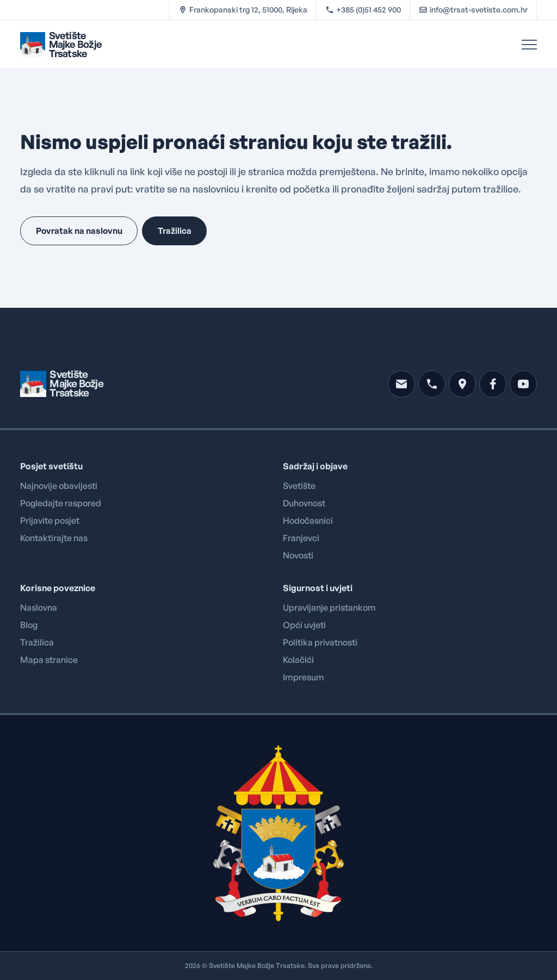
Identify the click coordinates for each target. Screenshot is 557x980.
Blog (29, 625)
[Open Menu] (529, 45)
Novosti (298, 555)
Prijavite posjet (50, 520)
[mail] (401, 384)
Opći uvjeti (304, 625)
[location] (462, 384)
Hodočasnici (308, 520)
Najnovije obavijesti (59, 486)
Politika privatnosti (320, 642)
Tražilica (37, 642)
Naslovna (39, 607)
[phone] (432, 384)
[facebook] (493, 384)
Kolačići (298, 660)
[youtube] (523, 384)
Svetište (299, 486)
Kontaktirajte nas (54, 538)
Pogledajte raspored (61, 503)
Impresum (304, 677)
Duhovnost (304, 503)
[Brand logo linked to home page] (61, 44)
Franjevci (301, 538)
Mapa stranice (49, 660)
